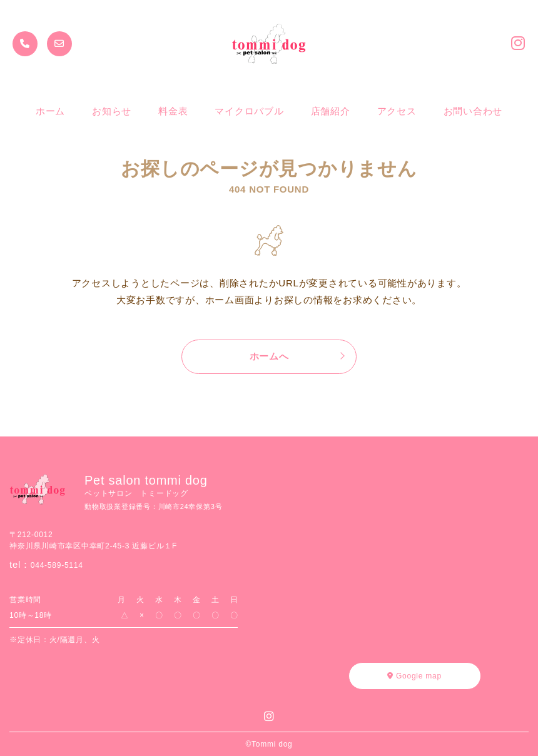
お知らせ (112, 111)
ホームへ (269, 356)
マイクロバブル (249, 111)
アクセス (397, 111)
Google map (414, 676)
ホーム (50, 111)
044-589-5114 (57, 565)
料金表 (173, 111)
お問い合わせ (473, 111)
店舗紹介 (331, 111)
